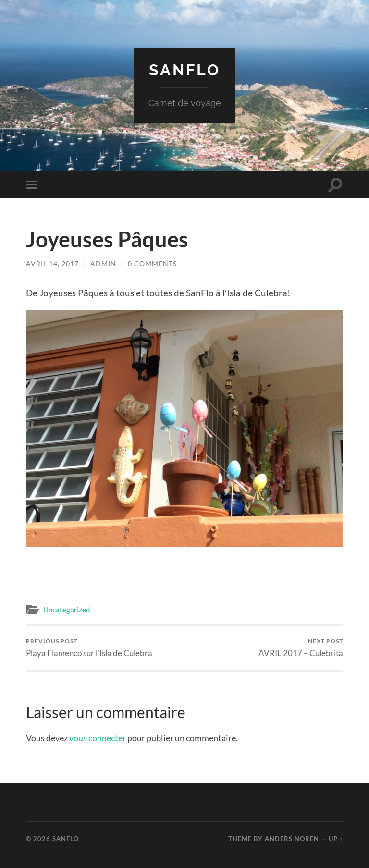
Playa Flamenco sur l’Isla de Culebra (89, 648)
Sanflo (185, 70)
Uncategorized (67, 610)
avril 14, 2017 (52, 263)
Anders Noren (292, 839)
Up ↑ (336, 839)
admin (103, 263)
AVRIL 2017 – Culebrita (301, 648)
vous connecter (98, 738)
